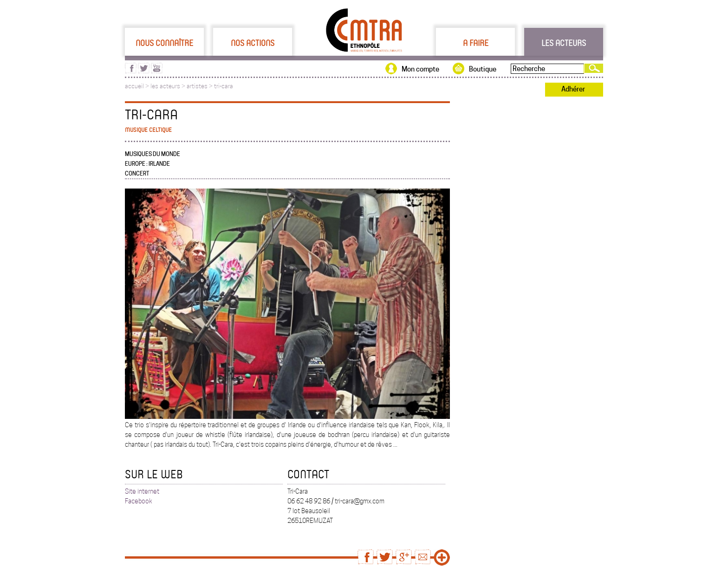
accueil (134, 86)
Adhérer (573, 89)
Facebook (139, 501)
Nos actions (253, 43)
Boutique (483, 69)
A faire (476, 43)
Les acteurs (564, 43)
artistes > (200, 86)
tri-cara (224, 86)
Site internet (142, 491)
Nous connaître (164, 43)
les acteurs (165, 86)
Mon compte (420, 69)
